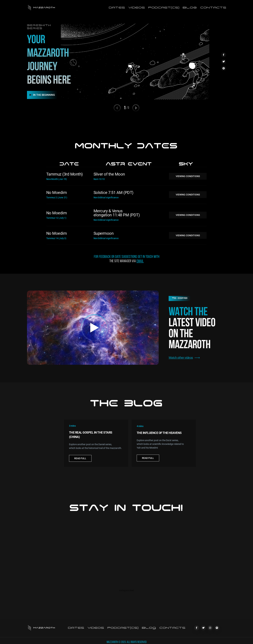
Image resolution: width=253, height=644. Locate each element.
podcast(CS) (164, 8)
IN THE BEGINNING (42, 95)
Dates (117, 8)
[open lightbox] (93, 328)
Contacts (213, 8)
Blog (190, 8)
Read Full (80, 462)
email (140, 265)
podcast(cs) (123, 628)
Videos (137, 8)
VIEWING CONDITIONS (179, 176)
